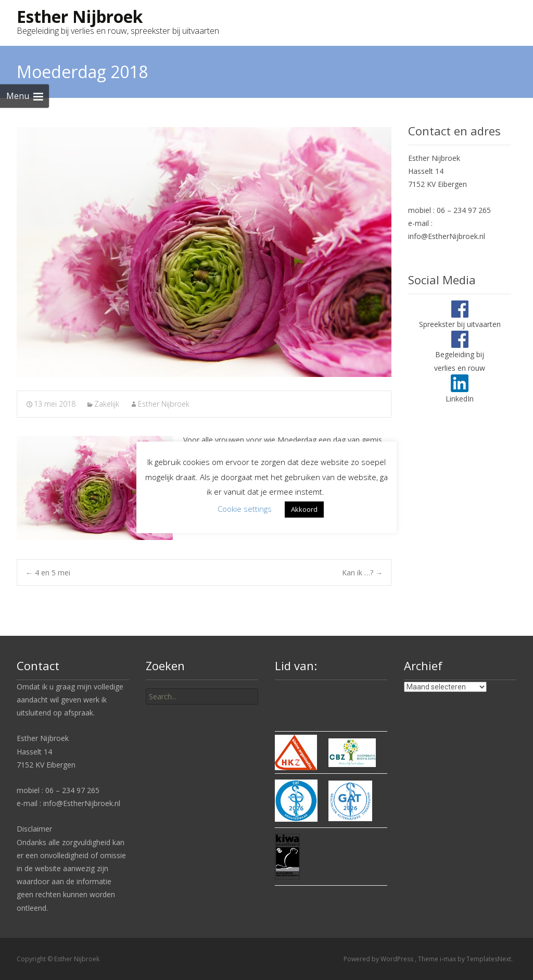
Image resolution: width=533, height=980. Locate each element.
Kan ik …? (362, 573)
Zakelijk (107, 404)
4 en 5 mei (48, 573)
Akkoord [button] (304, 509)
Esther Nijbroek (164, 404)
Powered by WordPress (379, 959)
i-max (449, 959)
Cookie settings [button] (245, 509)
